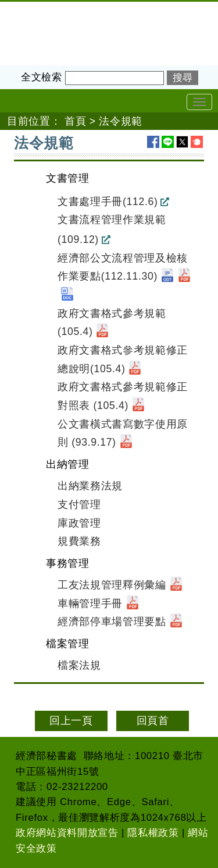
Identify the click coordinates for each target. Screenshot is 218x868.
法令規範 (121, 121)
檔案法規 (79, 665)
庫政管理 (79, 523)
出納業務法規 (90, 486)
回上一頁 (71, 721)
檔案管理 (68, 644)
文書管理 (68, 178)
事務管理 (68, 563)
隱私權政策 (153, 833)
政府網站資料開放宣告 (67, 833)
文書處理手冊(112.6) (108, 202)
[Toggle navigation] (199, 102)
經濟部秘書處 (33, 9)
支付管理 (79, 504)
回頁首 (153, 721)
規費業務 (79, 541)
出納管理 (68, 464)
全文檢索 (42, 77)
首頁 (75, 121)
